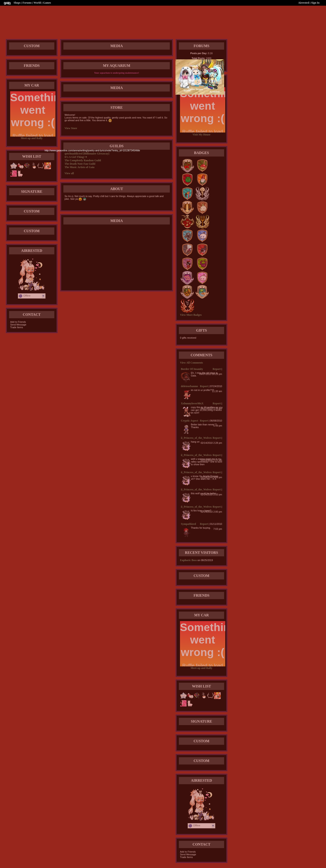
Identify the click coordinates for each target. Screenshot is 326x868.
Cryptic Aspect (189, 421)
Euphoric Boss (188, 560)
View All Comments (192, 363)
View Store (71, 128)
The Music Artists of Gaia (79, 167)
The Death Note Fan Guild (80, 164)
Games (47, 3)
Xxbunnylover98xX (192, 403)
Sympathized (188, 524)
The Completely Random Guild (83, 160)
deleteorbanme (189, 386)
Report (217, 369)
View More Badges (191, 315)
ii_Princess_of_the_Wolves (196, 438)
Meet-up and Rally (32, 138)
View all (69, 173)
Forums (27, 3)
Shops (17, 3)
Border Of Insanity (192, 369)
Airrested (304, 3)
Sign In (315, 3)
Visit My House (202, 135)
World (37, 3)
